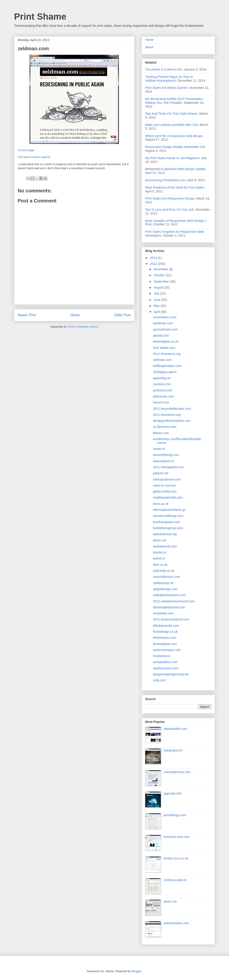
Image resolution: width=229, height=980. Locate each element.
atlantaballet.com (176, 729)
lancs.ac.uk (161, 504)
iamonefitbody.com (166, 455)
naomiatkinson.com (166, 577)
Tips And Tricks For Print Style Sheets (171, 114)
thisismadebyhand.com (169, 607)
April (157, 312)
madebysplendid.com (168, 497)
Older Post (123, 315)
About (149, 47)
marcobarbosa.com (177, 772)
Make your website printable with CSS (172, 125)
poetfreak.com (163, 323)
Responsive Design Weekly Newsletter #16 (175, 147)
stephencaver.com (166, 668)
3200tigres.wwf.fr (165, 372)
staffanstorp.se (163, 583)
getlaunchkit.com (165, 491)
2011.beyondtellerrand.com (172, 409)
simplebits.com (163, 613)
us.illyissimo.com (165, 427)
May (157, 306)
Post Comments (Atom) (83, 327)
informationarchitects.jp (169, 510)
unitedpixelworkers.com (169, 595)
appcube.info (173, 793)
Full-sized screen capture (34, 157)
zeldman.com (162, 360)
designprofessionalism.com (172, 421)
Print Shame (40, 17)
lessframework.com (166, 522)
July (157, 293)
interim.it (159, 558)
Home (75, 315)
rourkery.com (162, 384)
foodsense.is (162, 656)
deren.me (160, 540)
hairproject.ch (173, 750)
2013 (154, 258)
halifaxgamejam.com (167, 366)
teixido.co (160, 552)
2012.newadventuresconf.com (174, 601)
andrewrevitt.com (165, 546)
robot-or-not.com (164, 485)
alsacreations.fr (164, 461)
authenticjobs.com (176, 923)
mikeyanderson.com (167, 479)
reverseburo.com (165, 317)
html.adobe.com (164, 348)
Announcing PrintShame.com (165, 180)
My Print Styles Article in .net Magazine (172, 158)
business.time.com (177, 837)
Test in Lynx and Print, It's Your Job (169, 210)
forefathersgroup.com (168, 528)
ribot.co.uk (160, 565)
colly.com (159, 680)
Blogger (136, 971)
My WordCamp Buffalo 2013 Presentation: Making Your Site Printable (174, 101)
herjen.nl (159, 449)
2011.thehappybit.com (168, 467)
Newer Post (27, 315)
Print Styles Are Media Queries (166, 88)
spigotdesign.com (165, 589)
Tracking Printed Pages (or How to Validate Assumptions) (169, 79)
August (159, 287)
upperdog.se (162, 378)
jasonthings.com (175, 815)
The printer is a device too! (164, 69)
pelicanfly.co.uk (164, 571)
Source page (26, 150)
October (160, 275)
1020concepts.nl (175, 880)
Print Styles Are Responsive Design (170, 198)
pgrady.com (161, 335)
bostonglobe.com (165, 644)
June (157, 300)
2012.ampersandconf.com (171, 619)
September (162, 281)
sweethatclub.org (165, 534)
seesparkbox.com (165, 662)
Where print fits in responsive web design (174, 136)
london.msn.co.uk (176, 858)
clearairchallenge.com (168, 516)
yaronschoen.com (165, 329)
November (161, 269)
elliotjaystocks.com (166, 626)
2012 (154, 264)
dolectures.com (164, 396)
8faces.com (161, 433)
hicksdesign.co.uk (165, 632)
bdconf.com (161, 402)
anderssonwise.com (167, 650)
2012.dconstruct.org (167, 354)
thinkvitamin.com (165, 638)
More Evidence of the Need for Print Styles (175, 187)
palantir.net (161, 473)
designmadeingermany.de (171, 674)
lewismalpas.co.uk (166, 341)
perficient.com (163, 390)
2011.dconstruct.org (167, 415)
